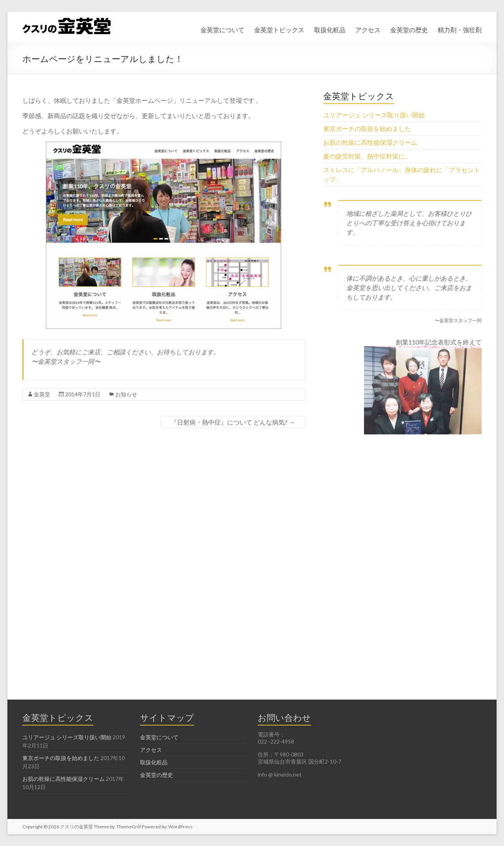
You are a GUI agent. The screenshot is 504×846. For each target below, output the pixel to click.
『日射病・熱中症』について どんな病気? (233, 422)
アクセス (368, 30)
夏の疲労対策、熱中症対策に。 (367, 156)
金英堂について (222, 30)
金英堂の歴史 (409, 30)
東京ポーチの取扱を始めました (367, 129)
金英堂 (42, 394)
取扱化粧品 (330, 30)
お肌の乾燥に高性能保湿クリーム (370, 142)
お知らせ (126, 394)
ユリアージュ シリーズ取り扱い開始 (374, 115)
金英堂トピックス (279, 30)
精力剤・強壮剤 (460, 30)
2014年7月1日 (83, 394)
